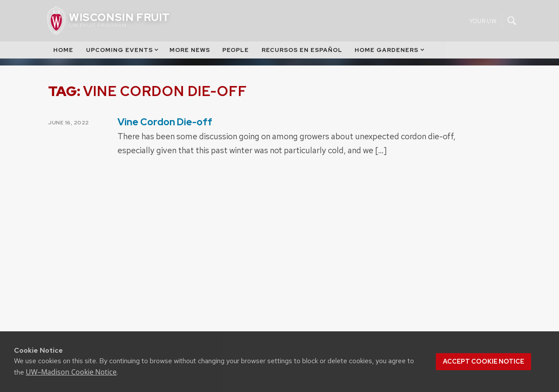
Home (63, 50)
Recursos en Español (302, 50)
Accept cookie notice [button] (483, 361)
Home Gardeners (390, 50)
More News (190, 50)
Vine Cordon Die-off (165, 122)
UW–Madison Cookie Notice (71, 372)
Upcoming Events (123, 50)
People (236, 50)
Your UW (483, 21)
